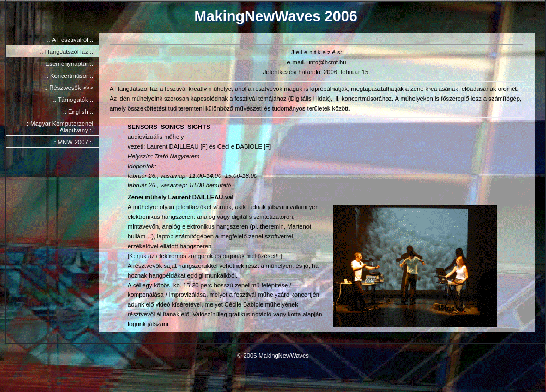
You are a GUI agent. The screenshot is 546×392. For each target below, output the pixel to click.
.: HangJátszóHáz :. (66, 52)
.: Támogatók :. (73, 100)
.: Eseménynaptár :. (67, 64)
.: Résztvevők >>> (69, 88)
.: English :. (78, 112)
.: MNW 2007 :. (73, 142)
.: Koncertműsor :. (69, 76)
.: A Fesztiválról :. (70, 40)
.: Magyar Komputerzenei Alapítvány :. (59, 127)
